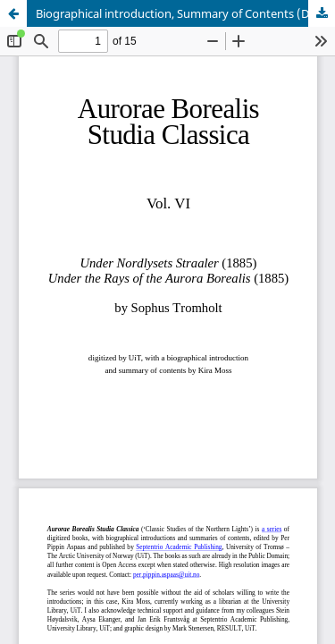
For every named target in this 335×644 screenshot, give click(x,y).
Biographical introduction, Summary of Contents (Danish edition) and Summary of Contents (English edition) (185, 13)
